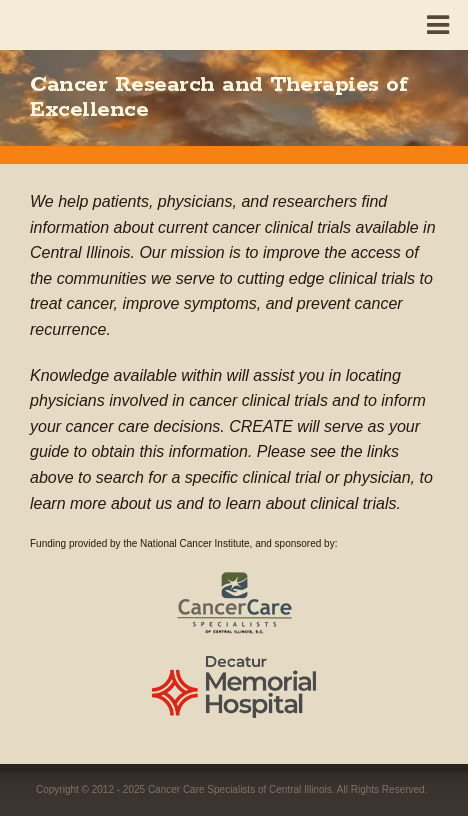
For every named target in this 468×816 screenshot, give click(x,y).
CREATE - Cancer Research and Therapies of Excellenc (79, 22)
